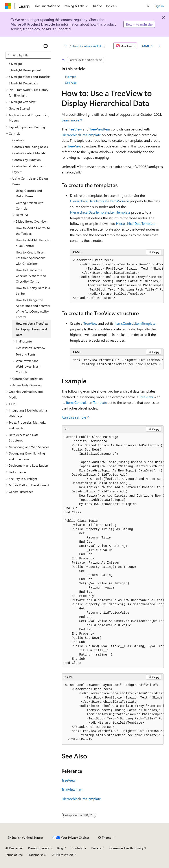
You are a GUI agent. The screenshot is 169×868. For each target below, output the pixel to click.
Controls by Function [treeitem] (27, 160)
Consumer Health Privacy (126, 848)
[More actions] (160, 46)
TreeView (75, 129)
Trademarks (36, 855)
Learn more (70, 120)
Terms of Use (14, 855)
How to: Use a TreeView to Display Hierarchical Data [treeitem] (32, 329)
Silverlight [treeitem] (15, 64)
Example (71, 77)
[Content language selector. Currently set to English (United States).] (25, 838)
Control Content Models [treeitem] (29, 153)
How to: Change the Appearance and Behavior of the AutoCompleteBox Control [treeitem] (33, 308)
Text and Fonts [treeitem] (26, 354)
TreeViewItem (100, 129)
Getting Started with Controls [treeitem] (30, 206)
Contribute (79, 848)
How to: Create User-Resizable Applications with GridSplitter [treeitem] (31, 258)
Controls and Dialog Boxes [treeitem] (30, 147)
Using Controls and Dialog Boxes (88, 46)
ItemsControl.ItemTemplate (135, 323)
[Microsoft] (8, 6)
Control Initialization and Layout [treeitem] (29, 169)
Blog (60, 848)
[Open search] (148, 6)
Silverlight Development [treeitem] (25, 70)
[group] (117, 279)
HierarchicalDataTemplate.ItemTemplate (100, 212)
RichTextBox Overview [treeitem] (30, 348)
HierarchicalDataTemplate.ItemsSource (99, 201)
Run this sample (74, 417)
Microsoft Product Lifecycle (33, 24)
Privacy (96, 848)
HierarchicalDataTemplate (81, 135)
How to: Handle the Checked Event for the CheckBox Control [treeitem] (31, 276)
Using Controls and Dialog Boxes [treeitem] (29, 193)
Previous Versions (40, 848)
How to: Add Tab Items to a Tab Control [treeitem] (33, 243)
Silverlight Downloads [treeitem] (23, 83)
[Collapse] (46, 46)
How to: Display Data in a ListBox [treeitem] (33, 291)
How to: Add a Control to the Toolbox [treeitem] (33, 231)
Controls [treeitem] (18, 140)
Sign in (159, 6)
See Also (71, 83)
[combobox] (28, 55)
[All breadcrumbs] (65, 46)
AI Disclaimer (14, 848)
